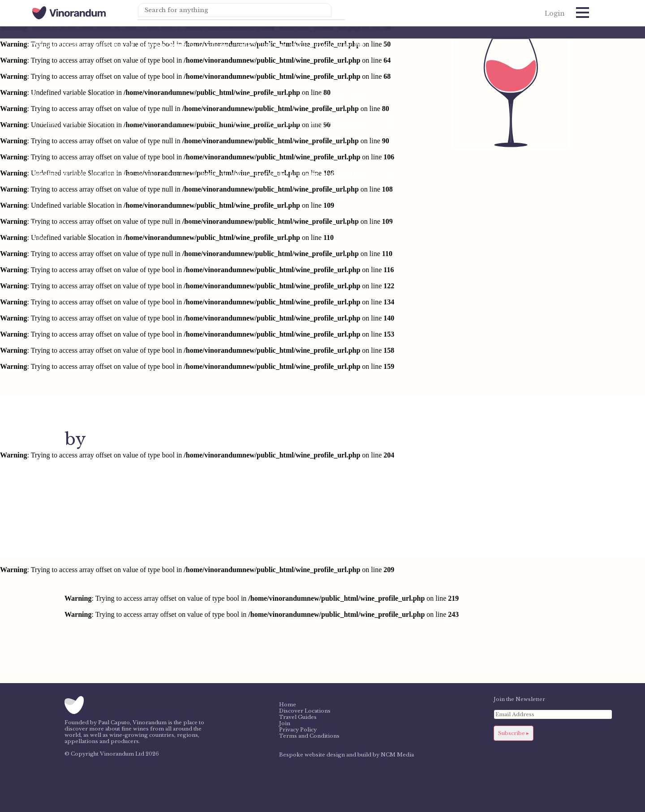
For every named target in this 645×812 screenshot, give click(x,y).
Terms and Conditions (309, 736)
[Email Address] (553, 714)
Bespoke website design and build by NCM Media (346, 755)
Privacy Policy (298, 730)
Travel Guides (298, 717)
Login (555, 13)
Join (285, 723)
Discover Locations (305, 711)
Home (288, 705)
